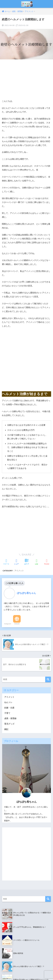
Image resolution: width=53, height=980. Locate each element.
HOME (26, 968)
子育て (7, 632)
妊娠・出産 (9, 626)
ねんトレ (8, 621)
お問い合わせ (16, 973)
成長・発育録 (10, 637)
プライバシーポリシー (34, 973)
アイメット (9, 616)
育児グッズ (9, 642)
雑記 (6, 648)
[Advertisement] (26, 80)
